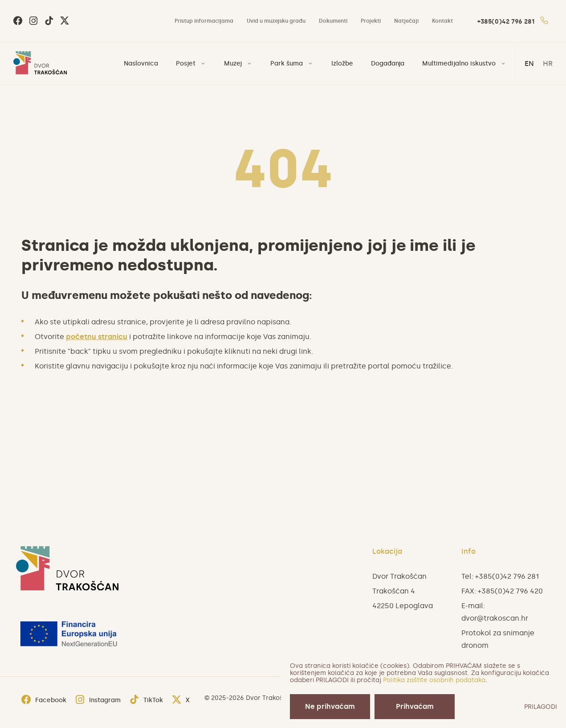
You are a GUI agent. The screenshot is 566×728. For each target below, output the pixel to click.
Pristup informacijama (204, 21)
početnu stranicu (97, 337)
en (529, 63)
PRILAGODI (541, 707)
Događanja (388, 63)
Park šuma (287, 63)
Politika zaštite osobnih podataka (434, 680)
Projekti (371, 21)
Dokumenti (333, 21)
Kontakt (442, 21)
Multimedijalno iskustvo (459, 63)
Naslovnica (141, 63)
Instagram (98, 700)
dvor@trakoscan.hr (495, 618)
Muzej (233, 63)
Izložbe (342, 63)
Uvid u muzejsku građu (276, 21)
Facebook (44, 700)
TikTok (146, 700)
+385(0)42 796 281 (513, 22)
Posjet (186, 63)
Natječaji (406, 21)
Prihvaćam (415, 706)
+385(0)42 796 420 (510, 591)
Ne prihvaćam (330, 706)
